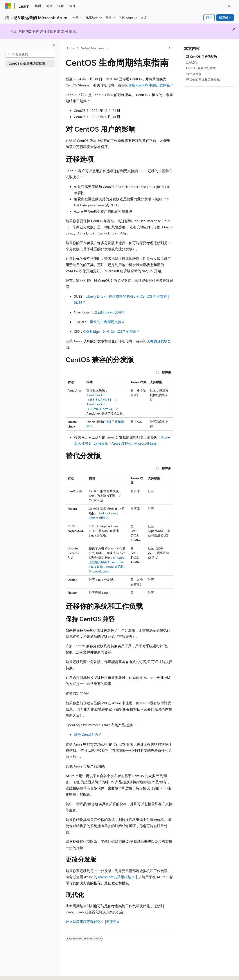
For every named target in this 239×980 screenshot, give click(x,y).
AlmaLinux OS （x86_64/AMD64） (100, 397)
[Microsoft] (8, 6)
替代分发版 (194, 74)
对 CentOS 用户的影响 (201, 56)
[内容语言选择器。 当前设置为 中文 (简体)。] (17, 973)
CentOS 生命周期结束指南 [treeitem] (27, 63)
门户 (209, 18)
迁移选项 (192, 62)
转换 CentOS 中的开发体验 (149, 85)
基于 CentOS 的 (86, 734)
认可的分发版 (157, 341)
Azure (70, 48)
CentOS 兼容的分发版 (201, 68)
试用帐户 (225, 18)
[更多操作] (170, 48)
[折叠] (54, 45)
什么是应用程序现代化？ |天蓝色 (91, 922)
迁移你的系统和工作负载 (203, 80)
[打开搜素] (229, 6)
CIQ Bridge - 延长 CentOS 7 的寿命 (110, 331)
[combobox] (30, 54)
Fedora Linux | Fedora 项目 (103, 515)
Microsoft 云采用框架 (115, 877)
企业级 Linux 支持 (108, 312)
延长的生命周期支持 (106, 322)
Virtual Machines (93, 48)
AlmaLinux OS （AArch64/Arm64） (101, 406)
